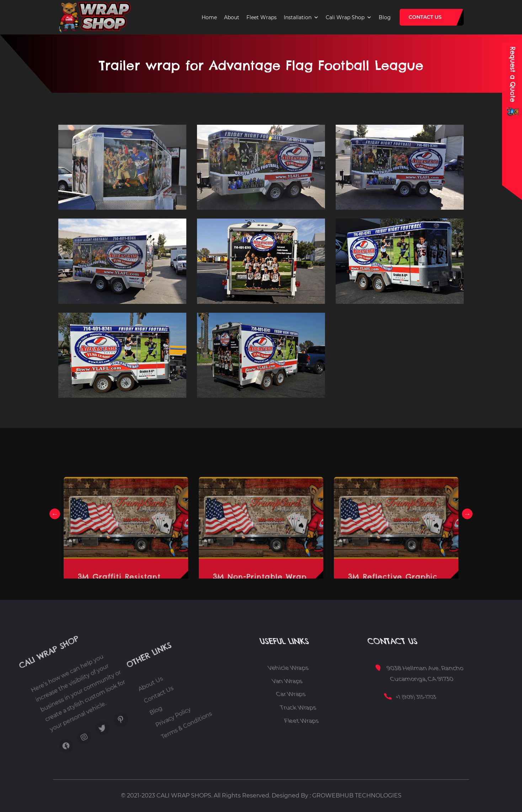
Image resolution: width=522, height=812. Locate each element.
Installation (298, 17)
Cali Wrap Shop (345, 17)
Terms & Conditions (174, 708)
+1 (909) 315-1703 (449, 697)
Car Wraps (330, 695)
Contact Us (425, 17)
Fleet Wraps (262, 17)
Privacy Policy (160, 714)
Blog (385, 17)
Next (467, 514)
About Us (120, 713)
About (232, 17)
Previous (55, 514)
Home (209, 17)
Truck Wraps (332, 708)
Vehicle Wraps (337, 668)
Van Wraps (331, 681)
